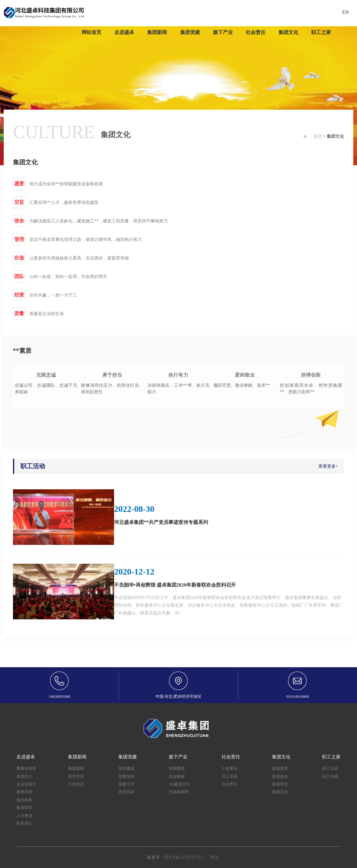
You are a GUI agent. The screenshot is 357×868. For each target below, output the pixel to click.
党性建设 (126, 769)
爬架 (215, 857)
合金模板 (177, 777)
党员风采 (126, 792)
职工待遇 (330, 777)
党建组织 (126, 777)
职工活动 (330, 769)
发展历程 (24, 792)
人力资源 (24, 816)
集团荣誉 (24, 808)
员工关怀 (230, 777)
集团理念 (280, 784)
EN (345, 12)
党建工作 (126, 784)
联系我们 (24, 824)
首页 (318, 136)
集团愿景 (280, 769)
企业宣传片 (26, 784)
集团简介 (24, 777)
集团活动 (280, 792)
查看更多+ (328, 466)
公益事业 (230, 769)
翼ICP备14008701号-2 (184, 857)
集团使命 (280, 777)
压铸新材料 (179, 792)
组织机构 (24, 800)
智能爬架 (177, 769)
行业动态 (76, 784)
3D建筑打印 (179, 784)
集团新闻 (76, 769)
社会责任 (230, 784)
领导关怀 (76, 777)
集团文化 (335, 136)
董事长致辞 (26, 769)
